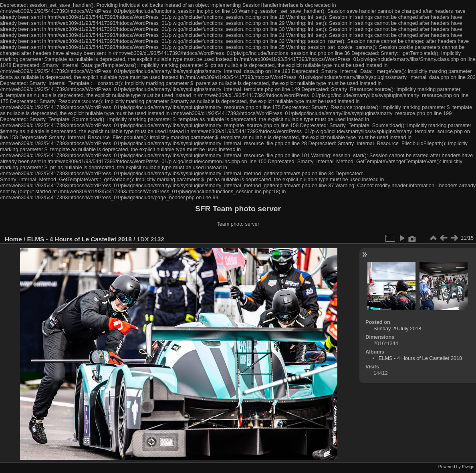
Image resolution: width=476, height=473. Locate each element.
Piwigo (468, 467)
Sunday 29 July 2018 (397, 328)
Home (13, 239)
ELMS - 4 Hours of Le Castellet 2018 (80, 239)
